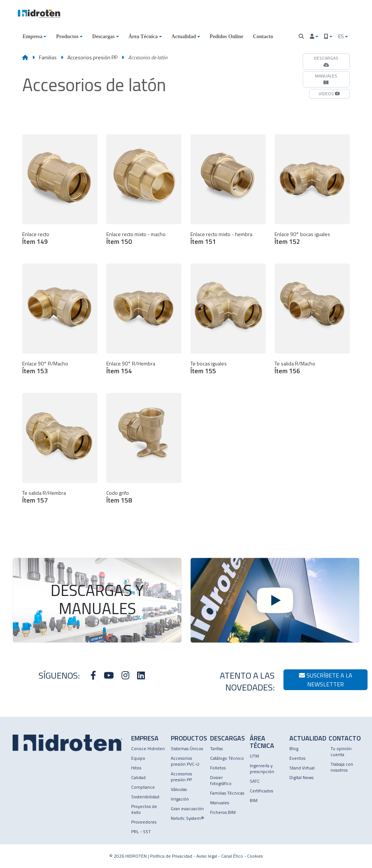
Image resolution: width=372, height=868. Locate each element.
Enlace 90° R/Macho (45, 363)
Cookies (255, 856)
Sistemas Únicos (187, 748)
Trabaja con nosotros (342, 767)
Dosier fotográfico (221, 780)
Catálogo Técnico (227, 758)
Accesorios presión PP (93, 57)
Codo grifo (118, 493)
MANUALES (326, 79)
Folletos (218, 768)
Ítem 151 (203, 241)
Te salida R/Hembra (44, 493)
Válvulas (179, 789)
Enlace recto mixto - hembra (221, 234)
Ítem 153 (35, 371)
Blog (294, 748)
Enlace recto (36, 234)
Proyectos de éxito (144, 809)
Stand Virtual (302, 768)
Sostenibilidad (145, 797)
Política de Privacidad (171, 856)
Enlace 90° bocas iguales (302, 234)
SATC (255, 781)
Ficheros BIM (223, 812)
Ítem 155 (203, 371)
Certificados (261, 791)
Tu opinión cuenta (341, 751)
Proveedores (144, 822)
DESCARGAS (326, 61)
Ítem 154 (119, 371)
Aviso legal (207, 856)
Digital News (301, 777)
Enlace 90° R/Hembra (131, 363)
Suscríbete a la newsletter (326, 680)
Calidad (138, 777)
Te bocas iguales (209, 363)
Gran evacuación (187, 809)
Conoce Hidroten (148, 748)
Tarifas (216, 748)
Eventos (297, 758)
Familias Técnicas (227, 793)
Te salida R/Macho (295, 363)
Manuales (220, 803)
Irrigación (180, 799)
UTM (254, 756)
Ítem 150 (119, 241)
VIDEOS (329, 94)
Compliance (143, 787)
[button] (34, 37)
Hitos (136, 768)
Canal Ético (232, 856)
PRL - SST (141, 831)
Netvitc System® (187, 818)
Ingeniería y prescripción (262, 768)
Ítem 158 (119, 500)
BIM (254, 800)
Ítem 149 (35, 241)
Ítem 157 (35, 500)
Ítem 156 (287, 371)
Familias (48, 57)
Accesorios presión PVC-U (185, 761)
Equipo (138, 758)
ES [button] (342, 36)
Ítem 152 (287, 241)
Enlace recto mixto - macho (136, 234)
